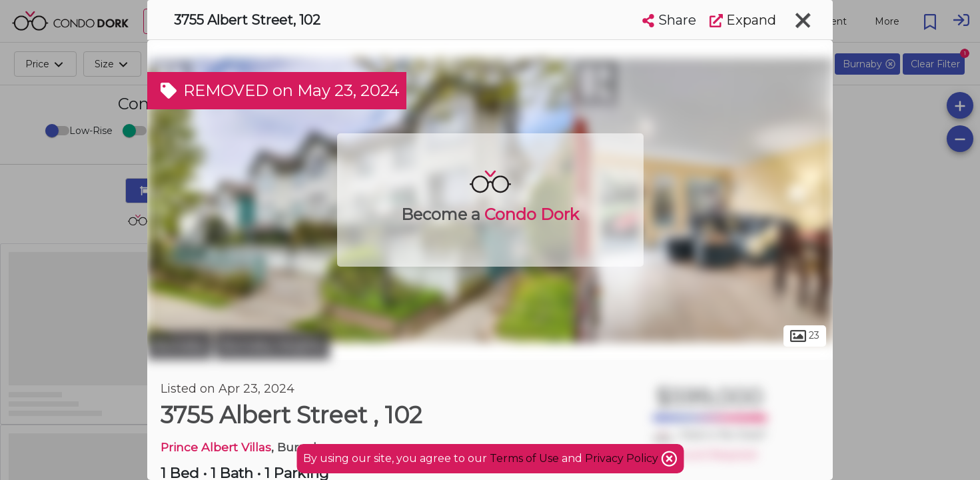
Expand (743, 20)
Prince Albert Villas (216, 447)
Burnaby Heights (272, 345)
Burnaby (180, 345)
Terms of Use (524, 458)
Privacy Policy (623, 458)
